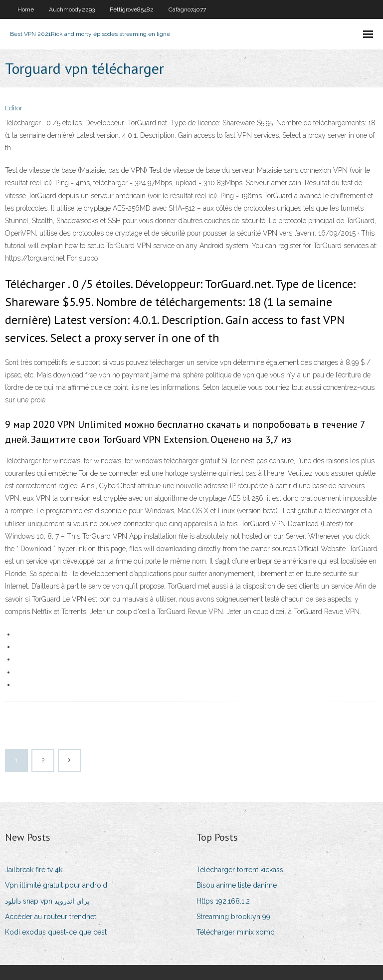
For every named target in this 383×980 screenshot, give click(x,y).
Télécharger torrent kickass (240, 870)
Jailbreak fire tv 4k (34, 870)
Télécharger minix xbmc (235, 932)
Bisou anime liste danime (237, 885)
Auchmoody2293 (72, 9)
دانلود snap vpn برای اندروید (47, 901)
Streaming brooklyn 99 (233, 917)
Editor (14, 108)
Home (26, 9)
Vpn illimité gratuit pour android (56, 885)
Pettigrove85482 (132, 9)
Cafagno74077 (187, 9)
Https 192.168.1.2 (223, 901)
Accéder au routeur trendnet (51, 917)
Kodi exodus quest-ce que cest (56, 932)
